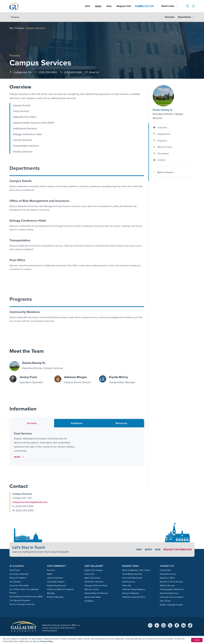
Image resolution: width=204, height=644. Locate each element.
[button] (186, 6)
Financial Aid (165, 570)
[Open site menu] (193, 6)
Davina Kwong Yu (163, 110)
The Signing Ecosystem (20, 600)
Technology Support (56, 582)
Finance (20, 28)
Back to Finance (163, 172)
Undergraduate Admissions (172, 589)
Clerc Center (165, 601)
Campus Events (21, 181)
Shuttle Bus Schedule (94, 582)
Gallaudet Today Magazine (134, 589)
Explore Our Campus (94, 570)
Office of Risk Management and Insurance (39, 201)
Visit (87, 6)
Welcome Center (92, 589)
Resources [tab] (121, 423)
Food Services (23, 433)
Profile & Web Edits (55, 597)
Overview (170, 17)
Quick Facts (15, 570)
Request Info (124, 6)
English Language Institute (171, 605)
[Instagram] (163, 625)
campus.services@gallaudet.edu (30, 502)
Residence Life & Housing (171, 582)
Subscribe (127, 585)
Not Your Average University (22, 604)
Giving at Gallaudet (130, 593)
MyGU (50, 574)
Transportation (20, 240)
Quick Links (168, 6)
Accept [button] (197, 640)
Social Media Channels (132, 574)
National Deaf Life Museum (96, 593)
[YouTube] (157, 625)
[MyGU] (150, 625)
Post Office (17, 260)
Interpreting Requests (57, 585)
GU (11, 28)
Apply (99, 6)
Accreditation (15, 582)
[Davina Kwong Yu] (170, 96)
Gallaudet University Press (134, 597)
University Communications (172, 597)
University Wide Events (132, 578)
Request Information (177, 549)
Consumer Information (19, 585)
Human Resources (168, 574)
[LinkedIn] (183, 625)
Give (109, 6)
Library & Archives (55, 578)
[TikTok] (190, 625)
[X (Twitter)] (170, 625)
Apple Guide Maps (93, 597)
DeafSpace (89, 601)
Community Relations (25, 312)
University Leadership (19, 574)
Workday (51, 593)
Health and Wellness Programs (60, 589)
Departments (185, 17)
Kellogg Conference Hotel (28, 221)
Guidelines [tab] (77, 423)
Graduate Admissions (169, 593)
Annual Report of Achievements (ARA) (26, 596)
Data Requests (129, 582)
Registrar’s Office (167, 578)
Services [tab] (32, 423)
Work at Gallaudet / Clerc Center (136, 570)
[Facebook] (177, 625)
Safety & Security (167, 585)
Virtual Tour (90, 574)
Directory (51, 570)
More (20, 457)
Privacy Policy (47, 641)
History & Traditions (18, 578)
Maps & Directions (93, 578)
